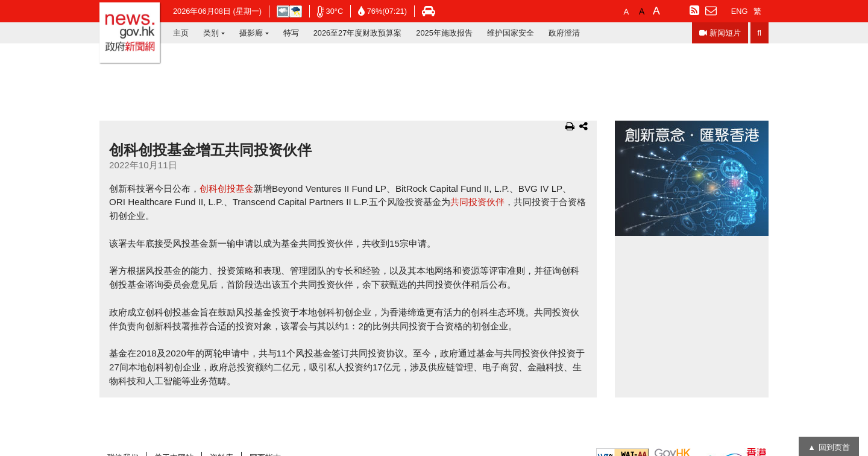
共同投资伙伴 (477, 202)
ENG (740, 11)
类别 (211, 33)
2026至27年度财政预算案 (358, 33)
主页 (181, 33)
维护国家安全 (511, 33)
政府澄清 (564, 33)
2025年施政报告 (444, 33)
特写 (291, 33)
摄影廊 (251, 33)
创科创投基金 (227, 188)
